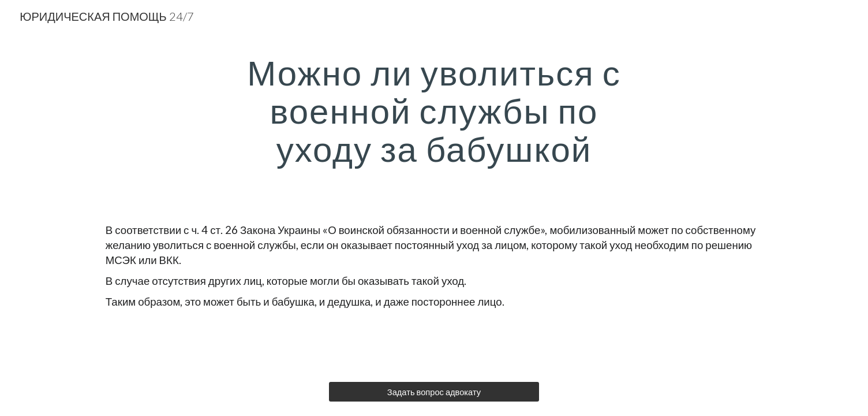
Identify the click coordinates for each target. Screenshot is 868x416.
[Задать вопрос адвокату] (434, 392)
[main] (434, 110)
